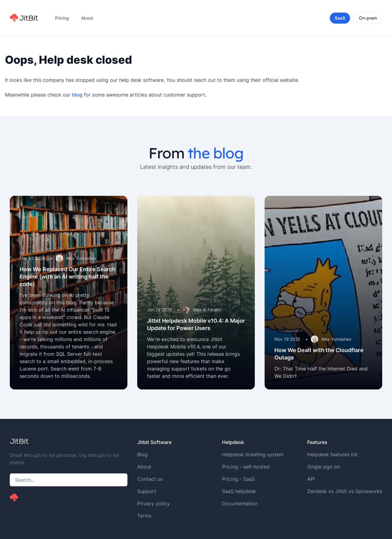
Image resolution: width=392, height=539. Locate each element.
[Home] (24, 18)
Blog (142, 454)
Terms (144, 516)
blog (77, 95)
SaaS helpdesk (239, 491)
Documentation (240, 503)
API (311, 479)
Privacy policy (154, 503)
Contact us (150, 479)
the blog (215, 153)
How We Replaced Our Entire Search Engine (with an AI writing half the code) (68, 277)
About (87, 18)
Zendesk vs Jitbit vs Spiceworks (345, 491)
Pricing (62, 18)
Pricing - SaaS (238, 479)
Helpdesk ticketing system (253, 454)
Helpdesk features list (332, 454)
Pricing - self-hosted (246, 467)
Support (147, 491)
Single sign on (323, 467)
